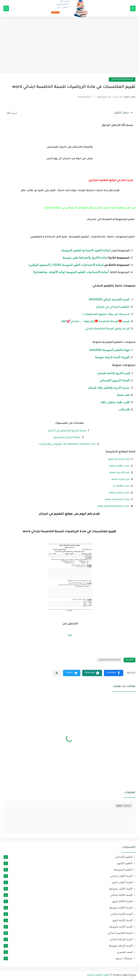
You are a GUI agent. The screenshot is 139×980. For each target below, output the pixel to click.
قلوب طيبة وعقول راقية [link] (115, 402)
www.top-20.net (119, 473)
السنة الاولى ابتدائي (68, 876)
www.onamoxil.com (117, 500)
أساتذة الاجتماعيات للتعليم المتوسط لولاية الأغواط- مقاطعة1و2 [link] (71, 272)
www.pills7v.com (119, 493)
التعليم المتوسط (68, 870)
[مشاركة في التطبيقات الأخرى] (57, 673)
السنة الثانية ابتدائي (68, 914)
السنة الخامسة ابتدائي (122, 79)
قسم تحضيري (68, 952)
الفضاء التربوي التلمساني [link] (115, 380)
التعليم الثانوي (68, 863)
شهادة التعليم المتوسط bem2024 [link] (110, 350)
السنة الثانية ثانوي (68, 920)
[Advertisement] (69, 46)
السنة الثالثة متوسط (68, 908)
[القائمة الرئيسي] (133, 8)
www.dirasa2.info (119, 460)
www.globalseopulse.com (113, 506)
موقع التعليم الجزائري (98, 975)
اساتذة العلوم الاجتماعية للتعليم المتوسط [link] (86, 250)
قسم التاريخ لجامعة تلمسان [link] (113, 373)
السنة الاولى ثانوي (68, 882)
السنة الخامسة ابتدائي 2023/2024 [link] (109, 299)
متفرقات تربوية (68, 958)
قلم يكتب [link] (124, 409)
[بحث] (6, 8)
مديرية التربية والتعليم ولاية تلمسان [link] (109, 388)
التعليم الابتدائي (68, 857)
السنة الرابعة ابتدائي (68, 939)
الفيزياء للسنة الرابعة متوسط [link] (112, 357)
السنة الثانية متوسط (68, 927)
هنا (70, 635)
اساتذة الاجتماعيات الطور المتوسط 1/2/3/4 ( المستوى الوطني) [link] (66, 265)
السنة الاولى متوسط (68, 889)
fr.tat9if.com (121, 486)
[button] (114, 673)
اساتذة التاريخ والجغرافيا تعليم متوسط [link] (85, 258)
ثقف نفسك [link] (123, 395)
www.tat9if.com (119, 466)
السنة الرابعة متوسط (68, 946)
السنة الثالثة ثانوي (68, 901)
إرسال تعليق (124, 806)
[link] (113, 307)
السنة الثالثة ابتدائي (68, 895)
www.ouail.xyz (120, 480)
